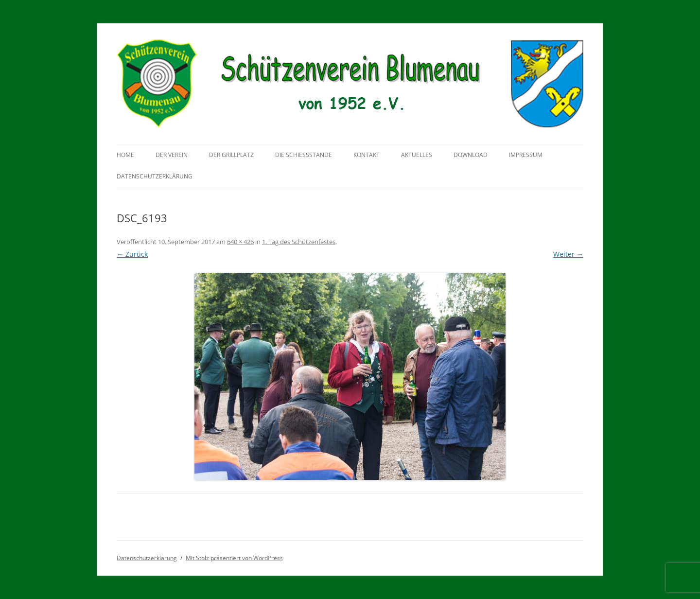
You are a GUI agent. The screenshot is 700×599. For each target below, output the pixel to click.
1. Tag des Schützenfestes (299, 242)
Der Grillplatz (231, 155)
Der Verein (172, 155)
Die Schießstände (304, 155)
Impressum (526, 155)
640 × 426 (240, 242)
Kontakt (367, 155)
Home (125, 155)
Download (471, 155)
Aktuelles (417, 155)
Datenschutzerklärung (155, 176)
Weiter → (568, 254)
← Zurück (132, 254)
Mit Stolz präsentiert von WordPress (234, 558)
